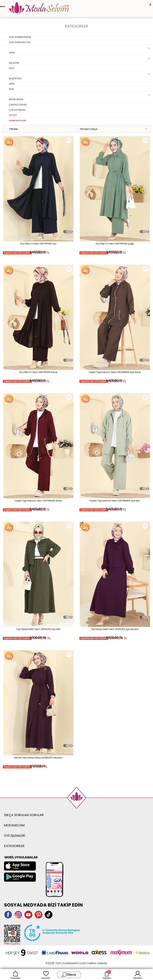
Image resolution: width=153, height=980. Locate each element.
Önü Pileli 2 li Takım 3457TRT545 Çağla (115, 244)
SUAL (12, 89)
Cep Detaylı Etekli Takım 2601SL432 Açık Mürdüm (115, 629)
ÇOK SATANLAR (17, 110)
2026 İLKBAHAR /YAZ (20, 42)
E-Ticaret (64, 961)
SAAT (12, 68)
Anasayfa (15, 975)
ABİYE (12, 84)
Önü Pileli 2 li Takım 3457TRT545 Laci (38, 244)
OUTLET (13, 115)
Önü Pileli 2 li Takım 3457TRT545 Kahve (38, 372)
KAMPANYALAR (18, 120)
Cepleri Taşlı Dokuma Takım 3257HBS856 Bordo (38, 501)
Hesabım (138, 975)
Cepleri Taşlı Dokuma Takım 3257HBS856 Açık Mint (115, 501)
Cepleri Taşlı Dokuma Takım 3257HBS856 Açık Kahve (115, 372)
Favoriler (46, 975)
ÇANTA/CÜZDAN (18, 105)
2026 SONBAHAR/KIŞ (20, 37)
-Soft (54, 961)
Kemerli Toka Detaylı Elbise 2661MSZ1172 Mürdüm (38, 758)
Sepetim (107, 975)
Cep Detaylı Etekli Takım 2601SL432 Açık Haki (38, 629)
